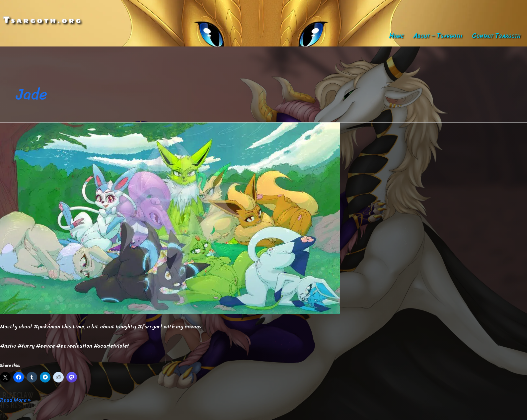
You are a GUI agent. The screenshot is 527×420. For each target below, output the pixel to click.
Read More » (15, 400)
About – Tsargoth (438, 36)
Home (396, 36)
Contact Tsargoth (496, 36)
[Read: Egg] (170, 218)
